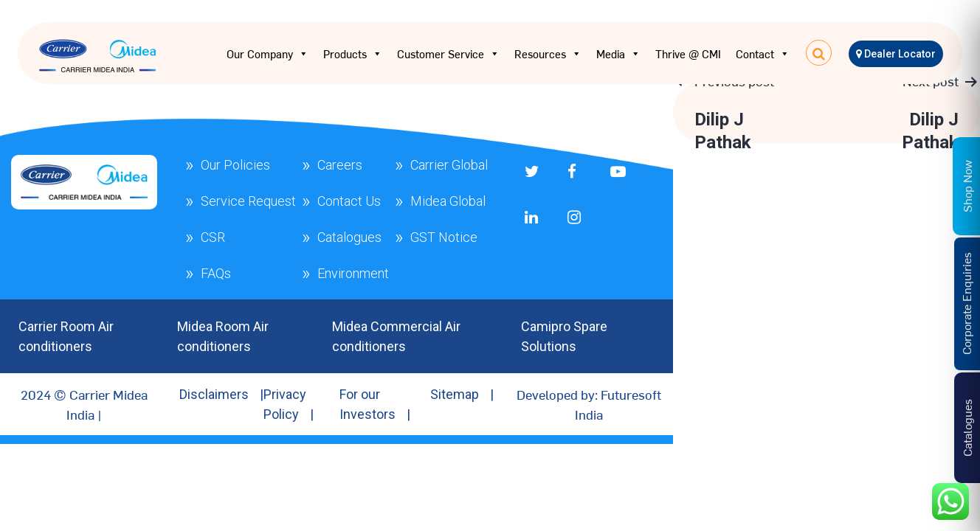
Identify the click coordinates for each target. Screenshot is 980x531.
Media (618, 54)
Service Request (248, 201)
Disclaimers (214, 394)
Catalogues (349, 237)
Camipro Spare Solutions (564, 336)
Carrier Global (449, 165)
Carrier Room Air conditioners (66, 336)
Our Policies (235, 165)
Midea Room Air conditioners (223, 336)
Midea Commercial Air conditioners (396, 336)
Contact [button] (763, 54)
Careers (340, 165)
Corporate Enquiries (966, 303)
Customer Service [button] (448, 54)
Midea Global (448, 201)
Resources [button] (548, 54)
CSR (213, 237)
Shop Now (967, 185)
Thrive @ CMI (688, 53)
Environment (353, 273)
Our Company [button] (268, 54)
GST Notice (444, 237)
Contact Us (349, 201)
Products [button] (353, 54)
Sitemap (455, 394)
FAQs (216, 273)
